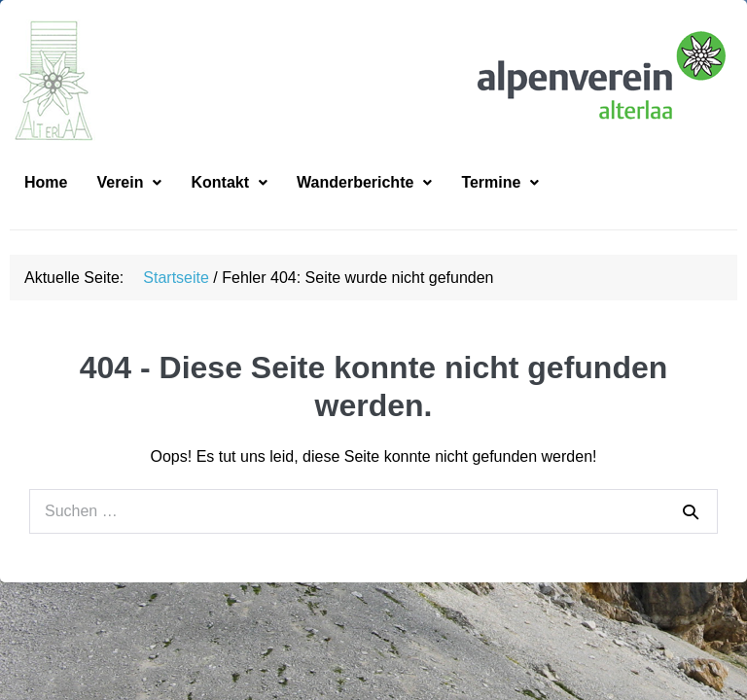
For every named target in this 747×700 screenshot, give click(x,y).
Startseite (176, 307)
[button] (129, 212)
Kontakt (229, 211)
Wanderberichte (364, 211)
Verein (129, 211)
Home (46, 211)
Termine (500, 211)
